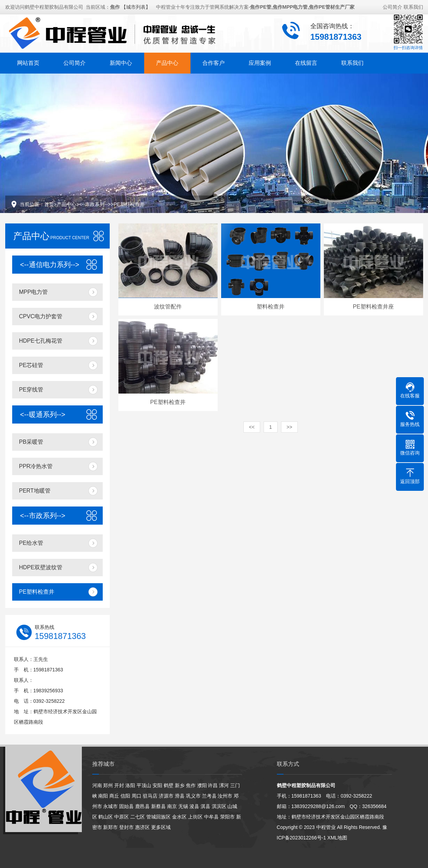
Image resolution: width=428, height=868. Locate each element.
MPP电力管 (34, 292)
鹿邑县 (142, 806)
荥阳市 (227, 817)
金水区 (179, 817)
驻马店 (150, 796)
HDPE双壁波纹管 (41, 567)
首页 (49, 204)
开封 (119, 785)
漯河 (224, 785)
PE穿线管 (31, 390)
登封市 (126, 827)
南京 (172, 806)
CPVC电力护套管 (41, 316)
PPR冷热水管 (36, 466)
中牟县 (211, 817)
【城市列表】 (136, 6)
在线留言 (306, 62)
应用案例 (260, 62)
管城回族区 (158, 817)
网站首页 (28, 62)
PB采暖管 (31, 442)
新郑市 (110, 827)
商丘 (114, 796)
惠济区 (142, 827)
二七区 (138, 817)
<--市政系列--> (95, 204)
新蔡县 (158, 806)
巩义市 (193, 796)
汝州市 (225, 796)
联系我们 (413, 6)
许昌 (213, 785)
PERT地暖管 (35, 491)
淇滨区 (219, 806)
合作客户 (213, 62)
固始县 (126, 806)
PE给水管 (31, 543)
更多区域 (161, 827)
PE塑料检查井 (129, 204)
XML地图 (337, 838)
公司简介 (392, 6)
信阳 (125, 796)
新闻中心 (121, 62)
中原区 (122, 817)
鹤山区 (106, 817)
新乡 (180, 785)
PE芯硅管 (31, 365)
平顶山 (144, 785)
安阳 (157, 785)
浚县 (194, 806)
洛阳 (130, 785)
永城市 (110, 806)
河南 (97, 785)
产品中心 (167, 62)
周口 (137, 796)
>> (289, 427)
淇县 (205, 806)
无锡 (183, 806)
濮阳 (202, 785)
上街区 (195, 817)
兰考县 (209, 796)
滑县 (180, 796)
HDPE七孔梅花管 (41, 341)
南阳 (103, 796)
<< (252, 427)
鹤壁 (169, 785)
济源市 (166, 796)
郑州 (108, 785)
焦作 (191, 785)
